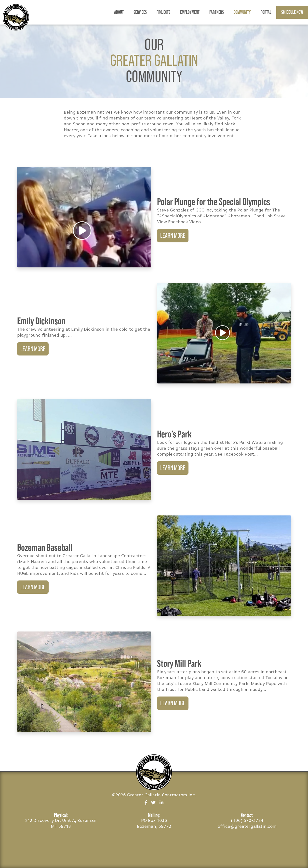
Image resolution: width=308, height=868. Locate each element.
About (119, 12)
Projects (163, 12)
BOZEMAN (293, 850)
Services (140, 12)
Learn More (173, 235)
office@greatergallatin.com (247, 827)
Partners (217, 12)
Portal (266, 12)
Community (242, 12)
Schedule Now (292, 12)
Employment (190, 12)
